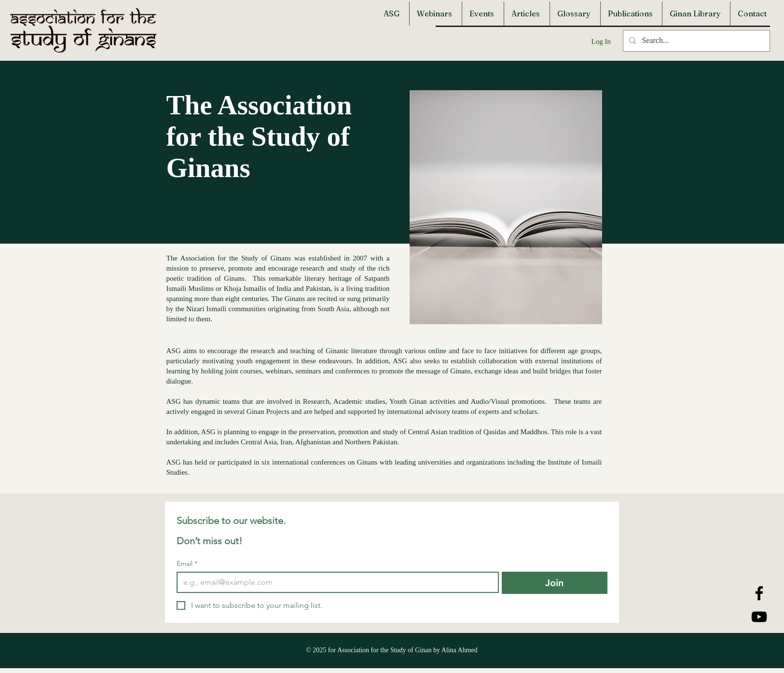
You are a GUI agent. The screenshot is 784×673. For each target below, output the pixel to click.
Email (187, 564)
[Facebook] (759, 593)
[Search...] (695, 41)
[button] (393, 14)
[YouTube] (759, 617)
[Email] (335, 582)
